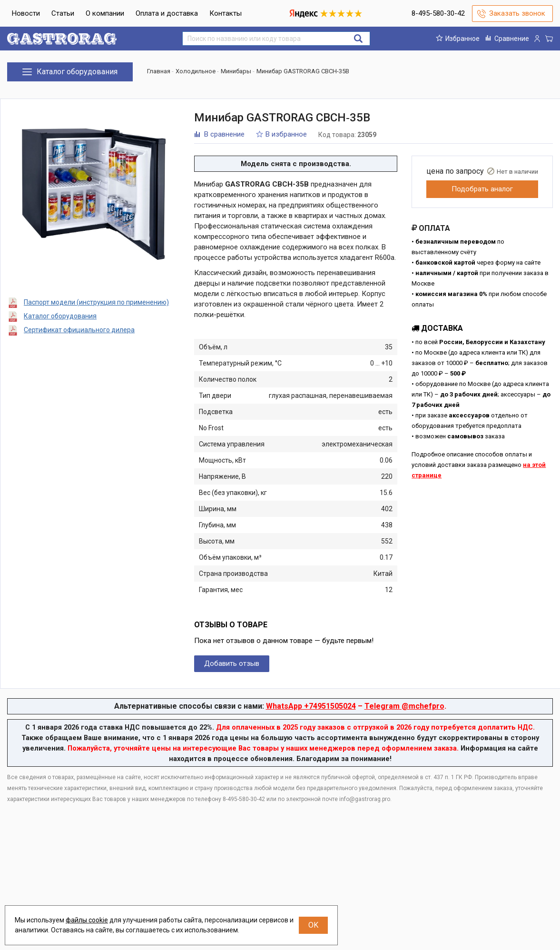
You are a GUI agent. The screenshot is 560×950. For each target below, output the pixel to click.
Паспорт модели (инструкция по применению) (96, 302)
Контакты (226, 13)
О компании (105, 13)
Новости (26, 13)
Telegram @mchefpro (404, 706)
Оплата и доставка (167, 13)
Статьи (63, 13)
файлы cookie (87, 920)
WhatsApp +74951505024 (311, 706)
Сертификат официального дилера (79, 330)
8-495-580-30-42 (438, 13)
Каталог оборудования (60, 316)
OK (313, 925)
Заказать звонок (517, 13)
